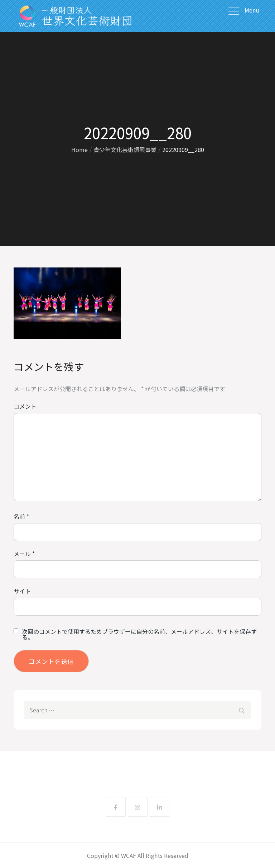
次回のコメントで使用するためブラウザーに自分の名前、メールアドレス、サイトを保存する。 (139, 634)
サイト (22, 591)
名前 (21, 516)
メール (24, 554)
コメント (25, 406)
